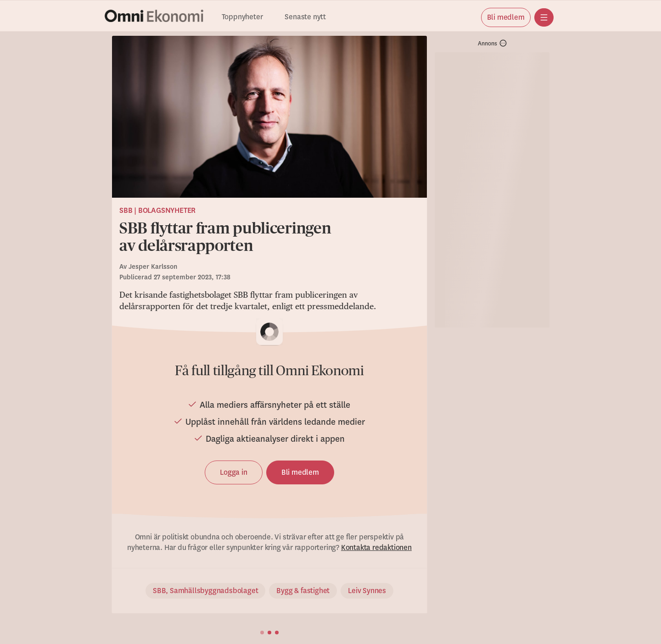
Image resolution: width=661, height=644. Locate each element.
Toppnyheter (242, 17)
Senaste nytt (305, 17)
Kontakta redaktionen (376, 548)
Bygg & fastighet (303, 591)
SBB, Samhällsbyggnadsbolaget (205, 591)
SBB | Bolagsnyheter (157, 211)
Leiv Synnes (367, 591)
